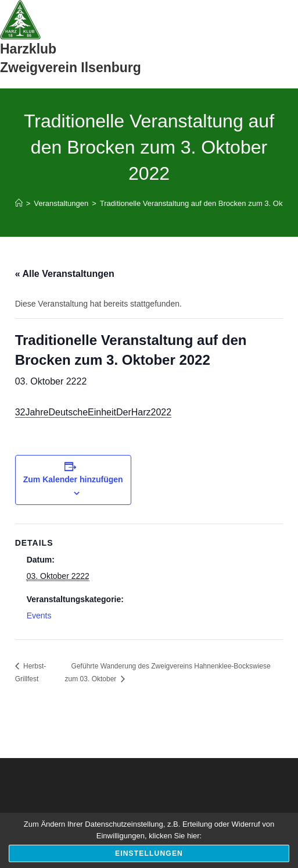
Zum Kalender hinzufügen (73, 479)
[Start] (19, 203)
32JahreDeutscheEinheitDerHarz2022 (94, 412)
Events (39, 616)
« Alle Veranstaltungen (65, 274)
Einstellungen (149, 853)
